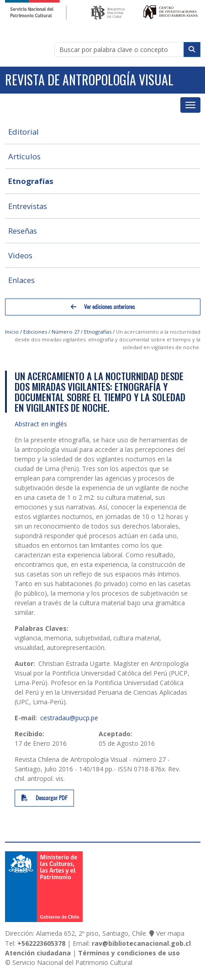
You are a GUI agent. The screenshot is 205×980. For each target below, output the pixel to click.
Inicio (12, 332)
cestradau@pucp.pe (69, 718)
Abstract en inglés (41, 424)
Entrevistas (28, 206)
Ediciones (35, 332)
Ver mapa (170, 933)
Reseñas (23, 231)
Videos (20, 255)
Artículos (24, 156)
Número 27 (66, 332)
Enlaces (21, 280)
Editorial (24, 132)
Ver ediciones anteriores (103, 307)
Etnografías (31, 181)
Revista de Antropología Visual (89, 80)
